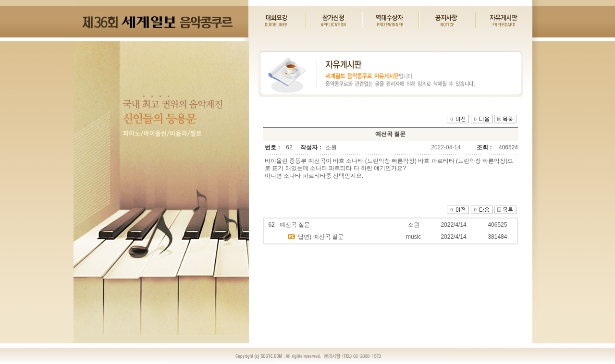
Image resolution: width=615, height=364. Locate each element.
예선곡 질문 (295, 225)
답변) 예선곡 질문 (321, 237)
